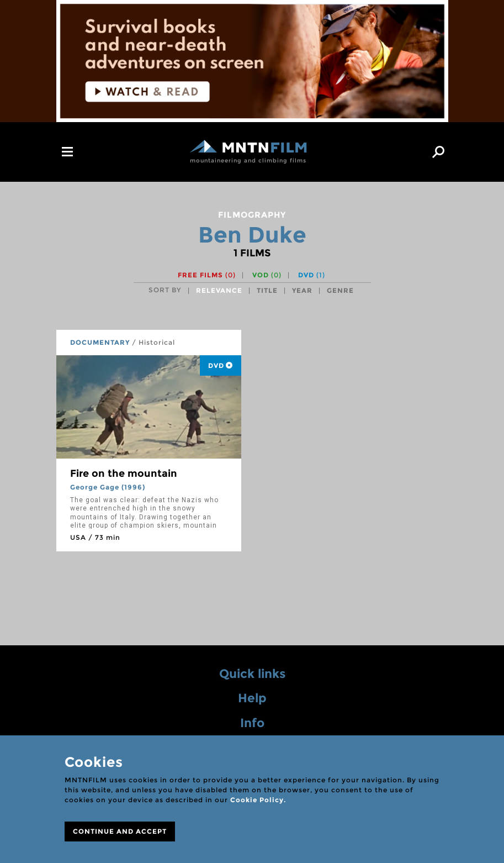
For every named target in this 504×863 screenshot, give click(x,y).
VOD (267, 275)
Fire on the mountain (124, 473)
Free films (207, 275)
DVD (312, 275)
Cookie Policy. (258, 800)
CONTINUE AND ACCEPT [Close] (120, 831)
